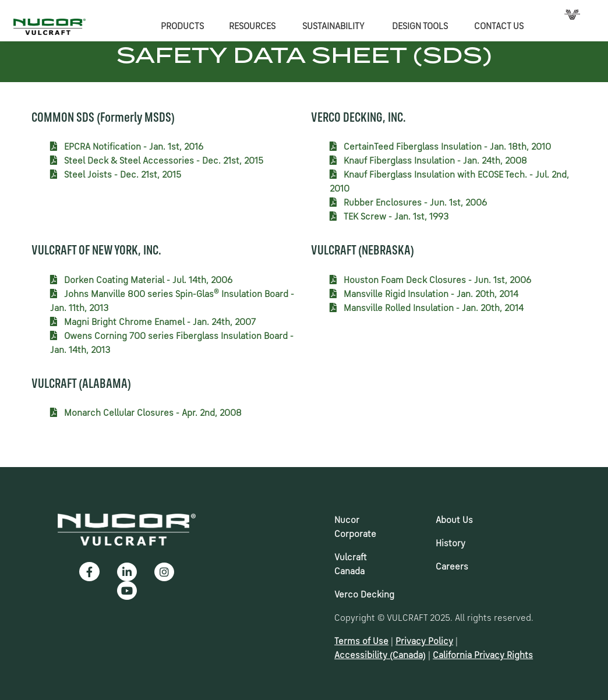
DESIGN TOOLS (420, 27)
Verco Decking (364, 595)
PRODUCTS (182, 27)
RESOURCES (252, 27)
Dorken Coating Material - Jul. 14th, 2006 (141, 281)
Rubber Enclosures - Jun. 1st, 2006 (408, 203)
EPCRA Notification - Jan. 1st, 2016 (127, 147)
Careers (452, 567)
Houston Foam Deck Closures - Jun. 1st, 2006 (430, 281)
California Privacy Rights (483, 656)
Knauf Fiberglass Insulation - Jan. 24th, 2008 (428, 161)
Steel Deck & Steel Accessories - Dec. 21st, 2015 (157, 161)
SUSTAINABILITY (333, 27)
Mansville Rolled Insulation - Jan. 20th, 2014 (427, 309)
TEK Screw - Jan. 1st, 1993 (389, 217)
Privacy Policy (424, 642)
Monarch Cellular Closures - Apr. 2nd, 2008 (146, 413)
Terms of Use (361, 642)
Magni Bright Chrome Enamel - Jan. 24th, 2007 (153, 323)
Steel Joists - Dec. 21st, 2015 (116, 175)
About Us (454, 521)
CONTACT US (499, 27)
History (450, 544)
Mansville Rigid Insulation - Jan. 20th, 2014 (424, 295)
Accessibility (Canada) (380, 656)
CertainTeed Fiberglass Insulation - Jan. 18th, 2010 (440, 147)
